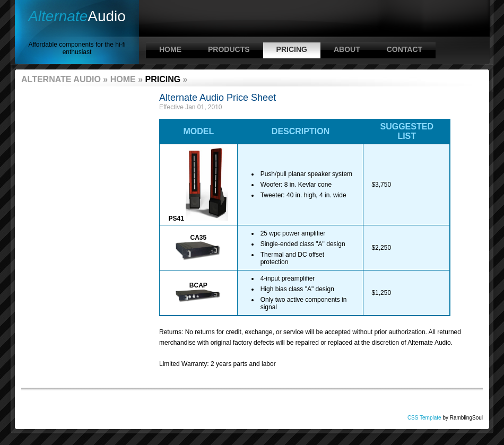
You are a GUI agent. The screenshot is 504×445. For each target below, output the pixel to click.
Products (229, 49)
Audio (77, 16)
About (347, 49)
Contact (405, 49)
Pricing (292, 49)
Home (170, 49)
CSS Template (424, 418)
